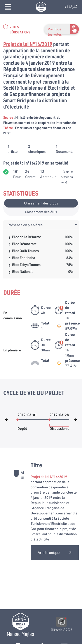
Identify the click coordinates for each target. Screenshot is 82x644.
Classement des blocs (41, 203)
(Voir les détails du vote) (67, 177)
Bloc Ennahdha (24, 258)
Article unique (55, 552)
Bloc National (22, 271)
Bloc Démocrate (24, 244)
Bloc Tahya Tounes (26, 264)
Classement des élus (41, 212)
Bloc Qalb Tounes (25, 251)
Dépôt (22, 426)
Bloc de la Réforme (27, 237)
